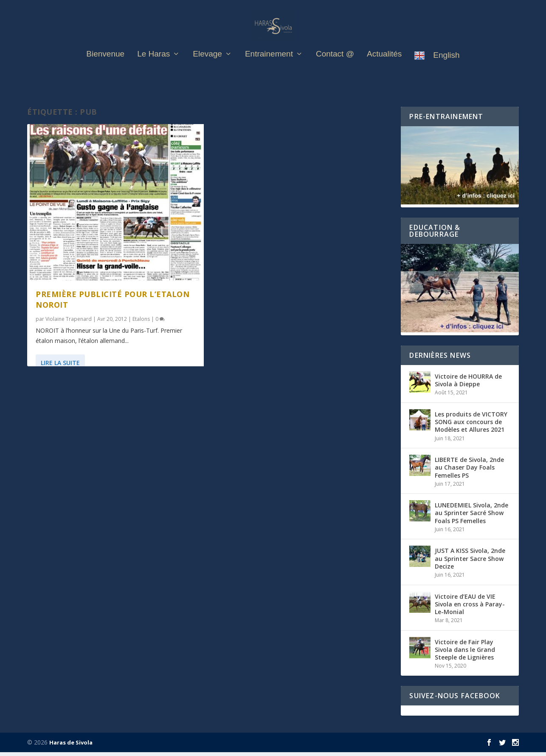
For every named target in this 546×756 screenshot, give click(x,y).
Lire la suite (60, 367)
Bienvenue (105, 64)
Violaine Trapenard (69, 323)
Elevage (207, 64)
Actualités (384, 64)
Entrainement (269, 64)
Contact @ (335, 64)
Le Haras (153, 64)
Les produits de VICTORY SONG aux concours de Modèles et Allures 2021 (471, 426)
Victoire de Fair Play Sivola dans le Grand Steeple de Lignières (465, 653)
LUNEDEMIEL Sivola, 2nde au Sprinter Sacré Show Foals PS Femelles (471, 517)
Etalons (141, 323)
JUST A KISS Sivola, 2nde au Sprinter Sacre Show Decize (470, 562)
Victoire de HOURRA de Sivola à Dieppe (468, 384)
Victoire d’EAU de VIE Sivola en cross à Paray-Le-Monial (470, 608)
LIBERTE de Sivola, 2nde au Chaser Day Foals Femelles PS (469, 471)
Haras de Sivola (71, 746)
